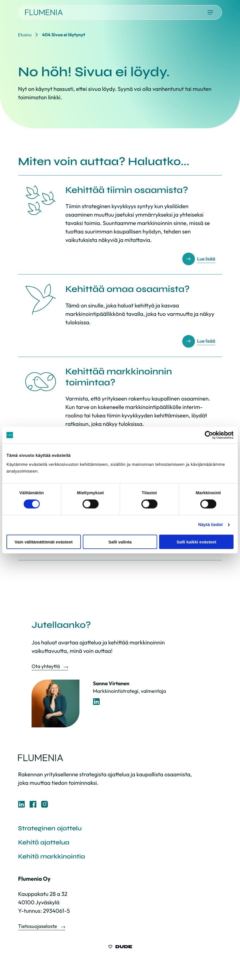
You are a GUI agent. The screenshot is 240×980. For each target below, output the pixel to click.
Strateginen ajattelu (52, 829)
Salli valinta (120, 542)
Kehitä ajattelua (45, 843)
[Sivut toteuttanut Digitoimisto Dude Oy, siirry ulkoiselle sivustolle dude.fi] (120, 949)
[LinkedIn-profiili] (96, 702)
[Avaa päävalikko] (210, 12)
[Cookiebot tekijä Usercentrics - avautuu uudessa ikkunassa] (209, 435)
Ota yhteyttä (46, 666)
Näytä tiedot (211, 525)
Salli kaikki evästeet (196, 542)
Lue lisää (205, 259)
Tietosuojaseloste (38, 928)
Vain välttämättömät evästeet (44, 542)
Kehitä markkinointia (54, 858)
